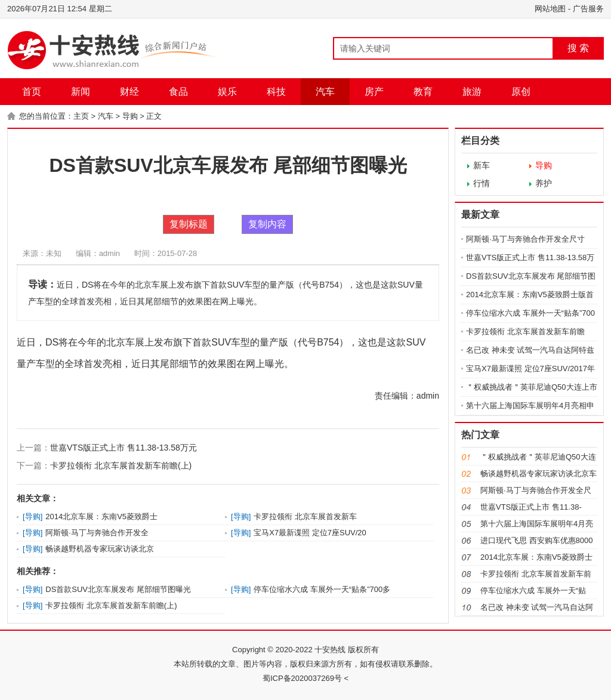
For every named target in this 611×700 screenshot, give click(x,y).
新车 (482, 165)
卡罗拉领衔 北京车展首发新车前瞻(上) (121, 465)
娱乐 (227, 92)
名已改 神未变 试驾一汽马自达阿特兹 (530, 350)
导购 (130, 116)
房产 (374, 92)
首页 (32, 92)
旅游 (472, 92)
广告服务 (588, 9)
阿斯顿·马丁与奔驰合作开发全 (97, 533)
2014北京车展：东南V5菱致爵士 (101, 516)
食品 (178, 92)
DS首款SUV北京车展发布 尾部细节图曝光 (118, 589)
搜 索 (578, 48)
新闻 (81, 92)
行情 (482, 183)
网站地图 (550, 9)
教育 (423, 92)
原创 (521, 92)
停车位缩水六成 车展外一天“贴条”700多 (322, 589)
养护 (544, 183)
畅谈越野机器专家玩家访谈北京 (100, 549)
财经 (129, 92)
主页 (81, 116)
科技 (276, 92)
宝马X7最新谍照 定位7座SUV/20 (310, 533)
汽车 (325, 92)
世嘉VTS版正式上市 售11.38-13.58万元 (124, 448)
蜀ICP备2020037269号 (302, 678)
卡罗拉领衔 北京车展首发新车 (305, 516)
